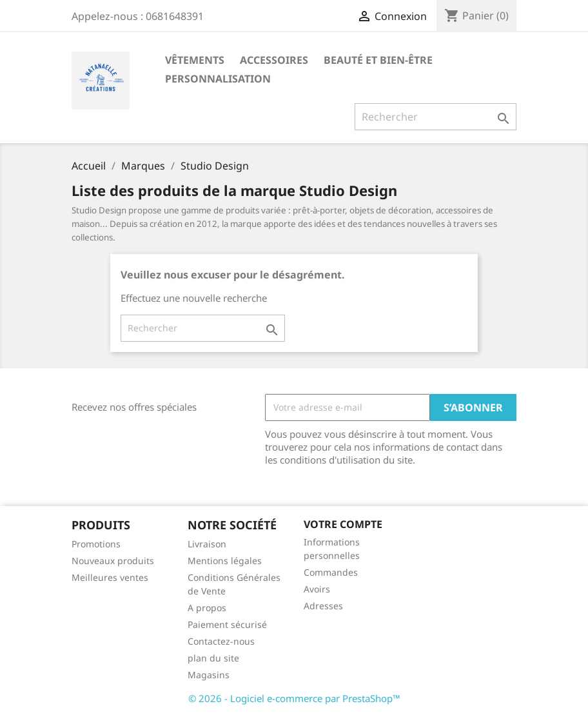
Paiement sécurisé (227, 624)
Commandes (331, 572)
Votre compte (343, 524)
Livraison (207, 544)
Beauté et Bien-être (378, 60)
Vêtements (195, 60)
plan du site (213, 658)
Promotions (96, 544)
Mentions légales (225, 561)
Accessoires (274, 60)
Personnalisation (218, 79)
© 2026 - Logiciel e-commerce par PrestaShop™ (294, 698)
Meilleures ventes (110, 577)
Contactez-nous (221, 641)
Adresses (323, 606)
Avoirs (317, 589)
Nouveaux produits (113, 561)
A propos (207, 608)
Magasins (209, 675)
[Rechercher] (436, 117)
